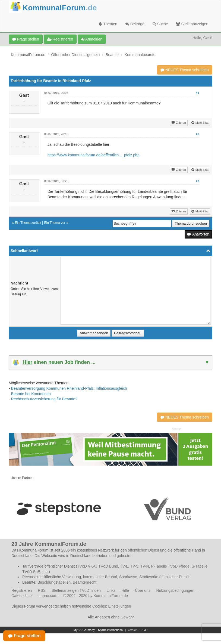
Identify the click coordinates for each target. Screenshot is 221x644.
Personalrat (32, 577)
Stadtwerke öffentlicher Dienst (165, 577)
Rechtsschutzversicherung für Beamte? (44, 399)
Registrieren (60, 39)
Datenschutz (22, 596)
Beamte (112, 55)
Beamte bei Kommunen (31, 394)
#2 (197, 134)
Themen (108, 24)
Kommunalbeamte (140, 55)
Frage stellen (26, 39)
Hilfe (125, 590)
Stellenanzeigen (192, 24)
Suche (160, 24)
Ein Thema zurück (28, 223)
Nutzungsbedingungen (175, 590)
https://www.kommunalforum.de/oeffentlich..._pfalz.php (94, 155)
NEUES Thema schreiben (185, 70)
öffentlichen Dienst (143, 550)
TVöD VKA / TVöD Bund (98, 566)
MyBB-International (111, 630)
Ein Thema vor (55, 223)
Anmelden (92, 39)
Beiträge (135, 24)
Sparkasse (128, 577)
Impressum (48, 596)
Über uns (143, 590)
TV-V (134, 566)
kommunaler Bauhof (100, 577)
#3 (197, 181)
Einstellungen (119, 606)
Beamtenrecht (85, 582)
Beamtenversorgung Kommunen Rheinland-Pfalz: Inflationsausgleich (69, 388)
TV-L (124, 566)
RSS (42, 590)
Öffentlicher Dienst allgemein (76, 55)
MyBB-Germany (84, 630)
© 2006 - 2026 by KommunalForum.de (96, 596)
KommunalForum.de (28, 55)
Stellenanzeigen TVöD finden (76, 590)
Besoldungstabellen (54, 582)
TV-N (145, 566)
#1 (197, 93)
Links (111, 590)
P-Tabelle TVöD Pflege (170, 566)
